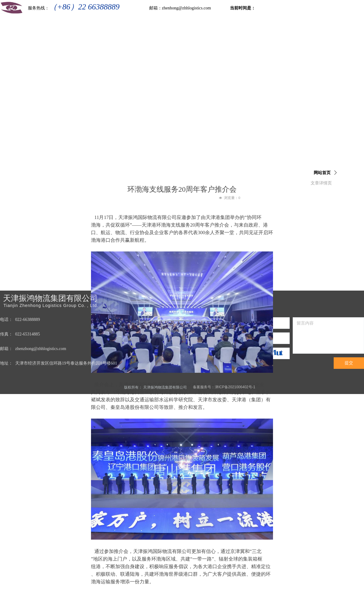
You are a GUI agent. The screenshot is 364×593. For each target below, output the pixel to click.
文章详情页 (321, 183)
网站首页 (322, 173)
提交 (349, 363)
